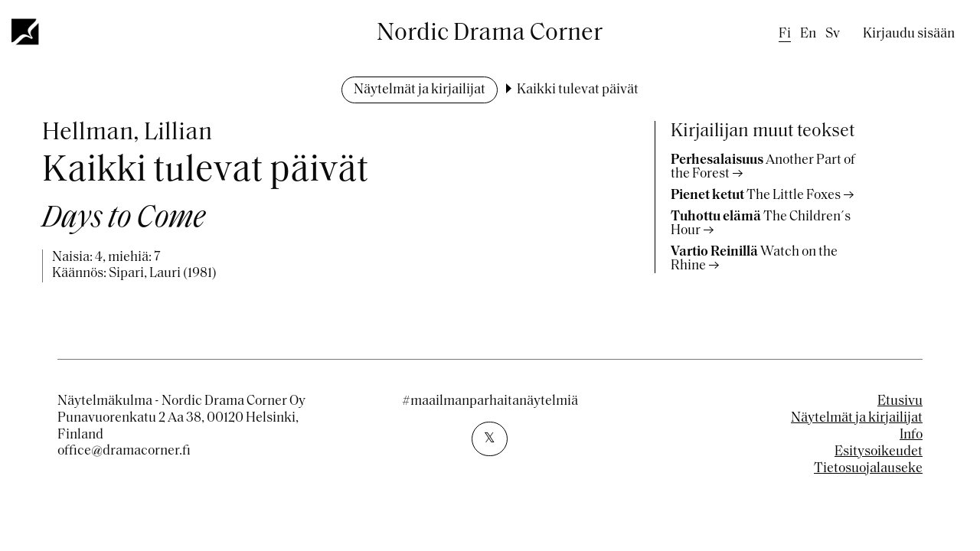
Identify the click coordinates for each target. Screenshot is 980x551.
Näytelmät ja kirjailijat (420, 90)
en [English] (808, 34)
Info (911, 435)
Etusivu (900, 401)
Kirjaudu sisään (909, 34)
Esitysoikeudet (879, 452)
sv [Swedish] (833, 34)
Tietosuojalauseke (868, 469)
